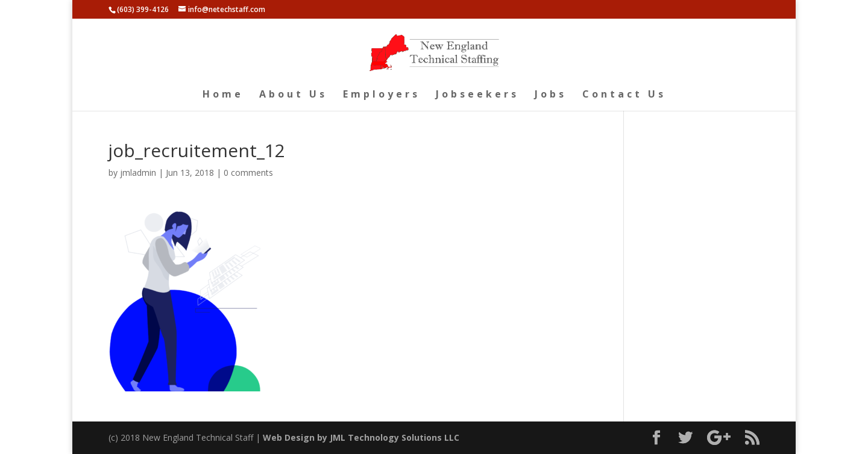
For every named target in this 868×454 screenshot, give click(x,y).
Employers (382, 95)
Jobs (551, 95)
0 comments (248, 173)
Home (223, 95)
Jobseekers (477, 95)
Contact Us (624, 95)
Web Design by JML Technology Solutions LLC (361, 437)
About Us (293, 95)
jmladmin (138, 173)
